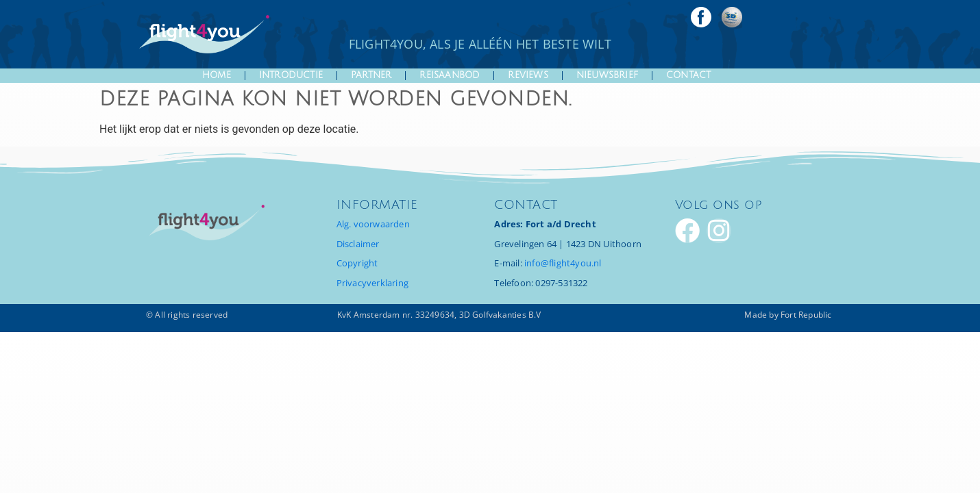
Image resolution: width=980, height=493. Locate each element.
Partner (371, 75)
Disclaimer (358, 244)
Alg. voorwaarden (373, 224)
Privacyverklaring (372, 283)
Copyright (357, 263)
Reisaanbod (450, 75)
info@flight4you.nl (563, 263)
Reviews (528, 75)
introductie (291, 75)
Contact (688, 75)
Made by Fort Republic (788, 315)
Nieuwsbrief (607, 75)
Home (217, 75)
